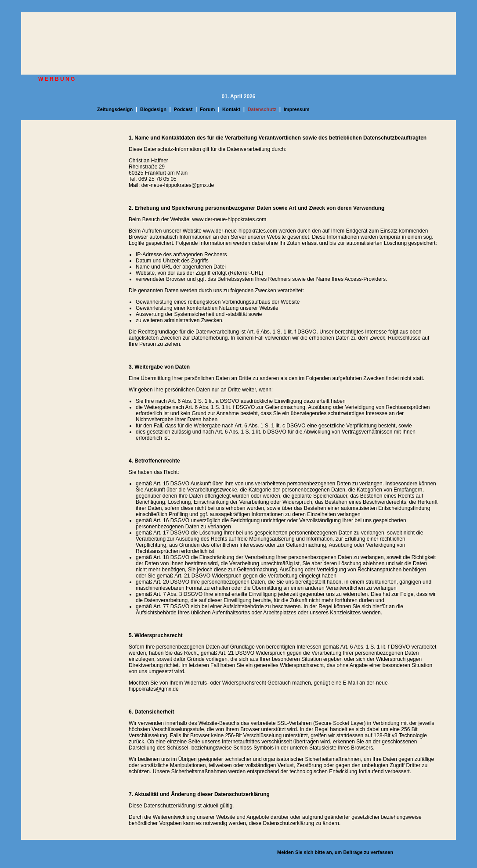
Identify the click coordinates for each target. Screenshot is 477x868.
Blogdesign (153, 109)
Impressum (297, 109)
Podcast (183, 109)
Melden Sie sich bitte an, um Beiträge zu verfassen (335, 852)
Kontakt (231, 109)
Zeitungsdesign (115, 109)
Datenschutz (262, 109)
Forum (207, 109)
